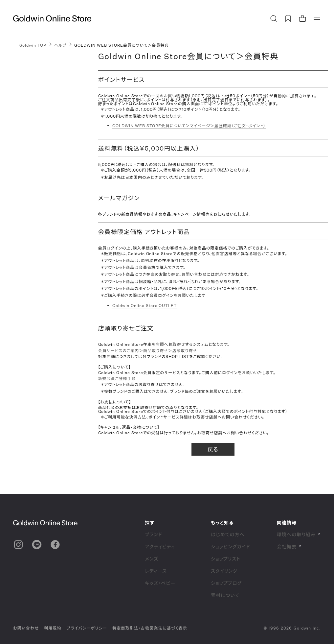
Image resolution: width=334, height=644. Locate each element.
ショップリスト (226, 559)
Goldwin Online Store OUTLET (145, 305)
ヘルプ (60, 45)
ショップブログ (226, 583)
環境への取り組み (299, 534)
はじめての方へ (228, 534)
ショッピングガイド (230, 547)
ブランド (153, 534)
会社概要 (289, 547)
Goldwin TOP (33, 45)
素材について (225, 595)
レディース (156, 571)
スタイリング (224, 571)
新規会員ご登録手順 (117, 379)
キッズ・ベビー (160, 583)
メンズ (152, 559)
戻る (213, 449)
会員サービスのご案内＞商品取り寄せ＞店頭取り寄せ (148, 351)
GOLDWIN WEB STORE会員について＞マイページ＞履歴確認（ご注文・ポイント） (189, 126)
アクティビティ (160, 547)
